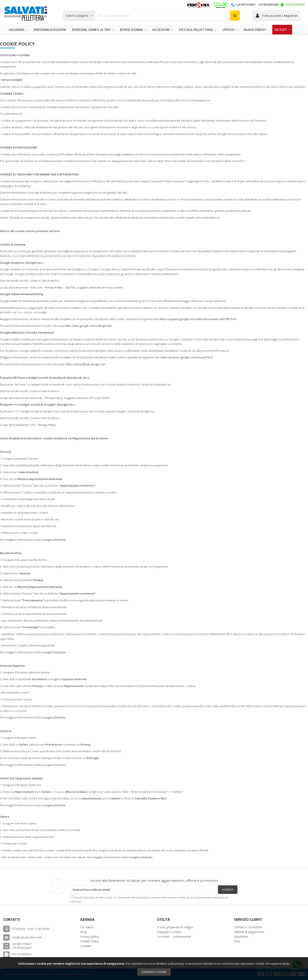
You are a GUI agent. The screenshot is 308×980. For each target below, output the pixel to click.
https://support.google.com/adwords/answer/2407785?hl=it (198, 319)
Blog (84, 932)
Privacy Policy (54, 287)
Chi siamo (87, 927)
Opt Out (70, 287)
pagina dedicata (55, 540)
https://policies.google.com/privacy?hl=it (187, 357)
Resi (237, 941)
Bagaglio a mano (169, 932)
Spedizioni (241, 937)
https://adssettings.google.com (85, 364)
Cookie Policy (90, 941)
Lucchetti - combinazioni (174, 937)
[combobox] (151, 16)
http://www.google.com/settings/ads (88, 326)
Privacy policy (90, 937)
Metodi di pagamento (249, 932)
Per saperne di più (277, 964)
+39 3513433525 (295, 4)
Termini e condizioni (248, 927)
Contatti (86, 946)
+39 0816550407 (22, 948)
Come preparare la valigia (175, 927)
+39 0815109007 (245, 4)
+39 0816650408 (268, 4)
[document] (154, 969)
